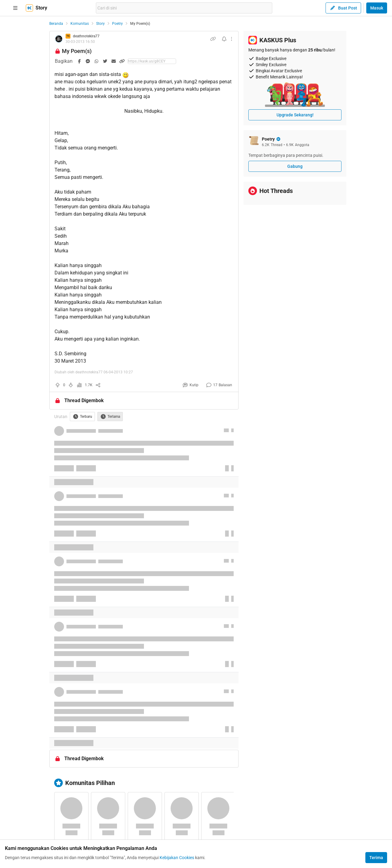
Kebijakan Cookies (177, 858)
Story (100, 24)
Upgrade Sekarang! (295, 115)
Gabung (295, 166)
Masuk (377, 8)
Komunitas (80, 24)
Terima (376, 858)
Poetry (117, 24)
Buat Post (343, 8)
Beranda (56, 24)
